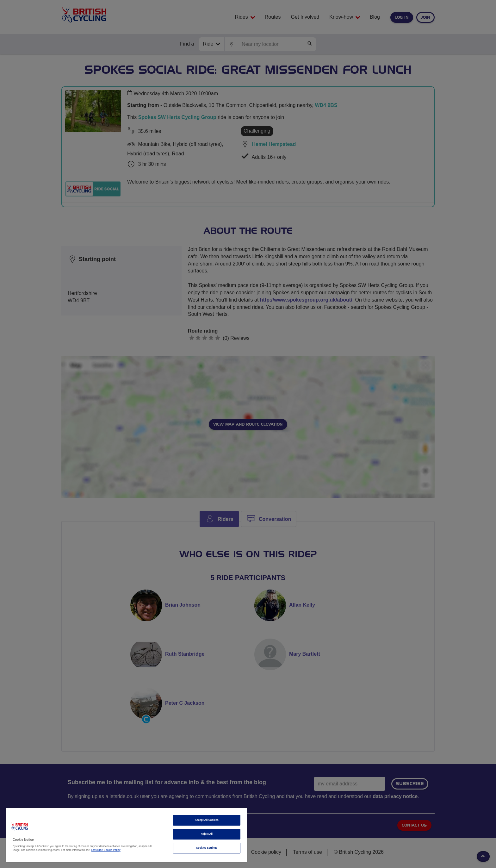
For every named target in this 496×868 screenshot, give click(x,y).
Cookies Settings (207, 848)
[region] (127, 835)
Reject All (207, 834)
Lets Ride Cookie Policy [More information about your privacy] (106, 850)
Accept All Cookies (207, 820)
